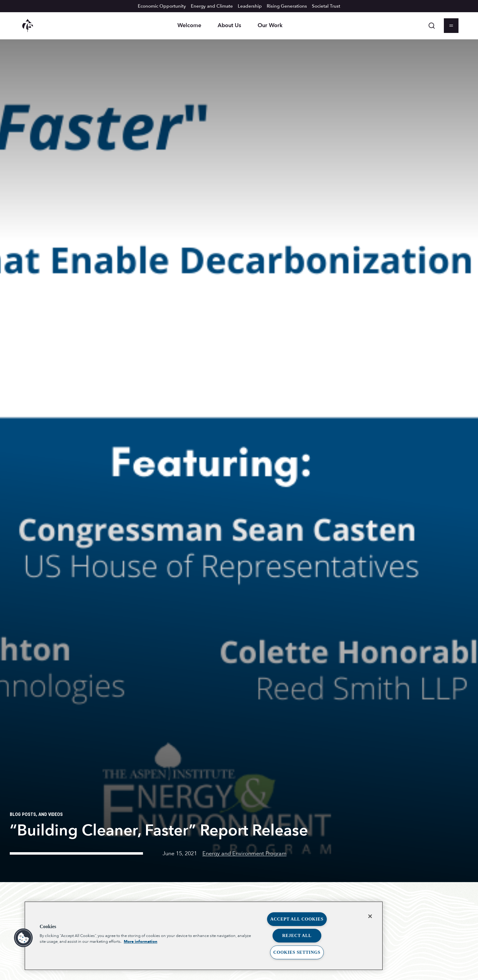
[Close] (370, 916)
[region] (204, 936)
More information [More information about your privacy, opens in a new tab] (141, 942)
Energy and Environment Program (244, 854)
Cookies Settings (297, 952)
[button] (23, 938)
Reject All (297, 935)
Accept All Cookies (297, 919)
